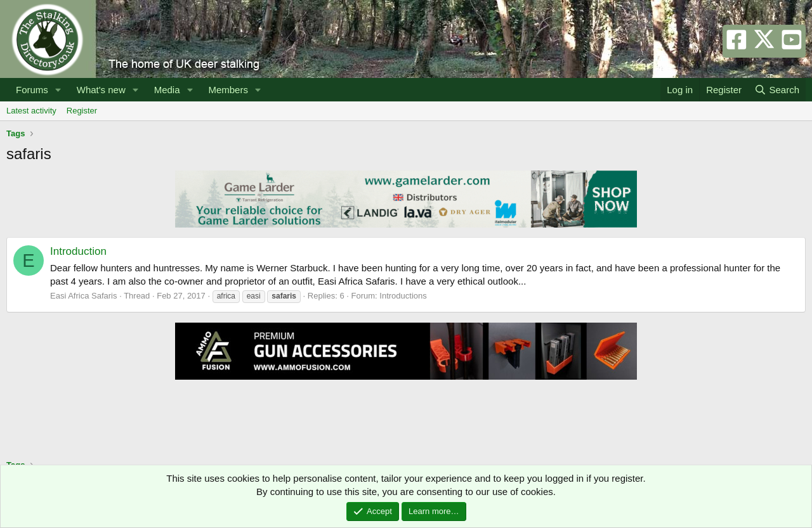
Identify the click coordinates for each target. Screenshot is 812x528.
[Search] (777, 90)
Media (167, 90)
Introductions (403, 296)
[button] (58, 90)
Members (228, 90)
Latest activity (31, 111)
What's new (101, 90)
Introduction (78, 251)
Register (82, 111)
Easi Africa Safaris (84, 296)
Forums (32, 90)
